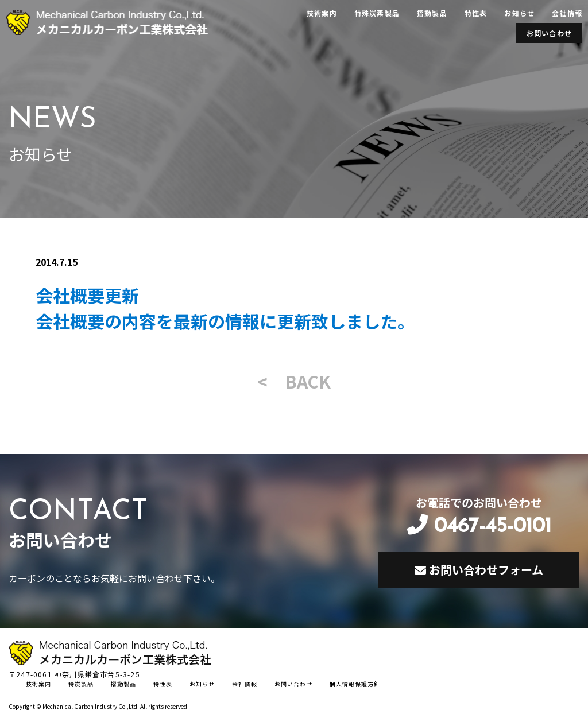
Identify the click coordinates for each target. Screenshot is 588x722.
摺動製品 (432, 13)
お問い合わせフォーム (479, 570)
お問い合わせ (549, 33)
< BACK (294, 381)
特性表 (476, 13)
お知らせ (519, 13)
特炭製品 (81, 684)
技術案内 (322, 13)
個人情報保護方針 (355, 684)
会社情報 (567, 13)
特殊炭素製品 (377, 13)
